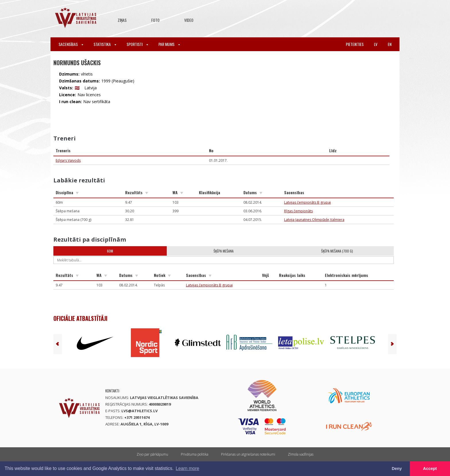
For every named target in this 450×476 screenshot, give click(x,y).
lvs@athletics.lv (139, 411)
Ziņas (122, 20)
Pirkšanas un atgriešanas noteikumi (248, 454)
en (390, 44)
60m (110, 251)
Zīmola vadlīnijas (301, 454)
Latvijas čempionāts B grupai (308, 202)
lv (376, 44)
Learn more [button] (187, 468)
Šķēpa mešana (224, 251)
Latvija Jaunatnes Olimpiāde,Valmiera (314, 220)
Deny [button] (397, 469)
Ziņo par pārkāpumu (152, 454)
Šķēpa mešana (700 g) (337, 251)
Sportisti (137, 44)
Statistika (105, 44)
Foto (155, 20)
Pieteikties (355, 44)
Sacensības (71, 44)
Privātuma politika (195, 454)
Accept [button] (430, 469)
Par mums (169, 44)
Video (189, 20)
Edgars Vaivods (68, 160)
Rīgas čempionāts (298, 211)
